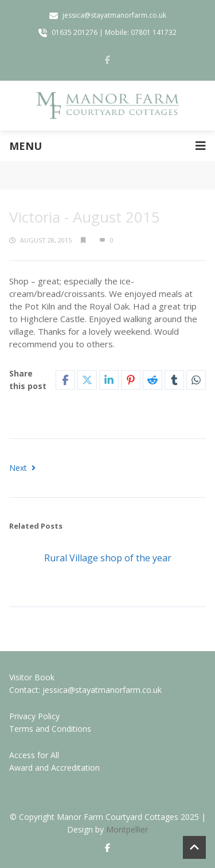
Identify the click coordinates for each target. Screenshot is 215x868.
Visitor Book (32, 677)
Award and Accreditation (54, 768)
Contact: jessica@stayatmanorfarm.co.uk (85, 690)
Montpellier (127, 829)
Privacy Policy (34, 716)
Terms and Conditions (50, 729)
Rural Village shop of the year (108, 558)
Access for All (34, 755)
